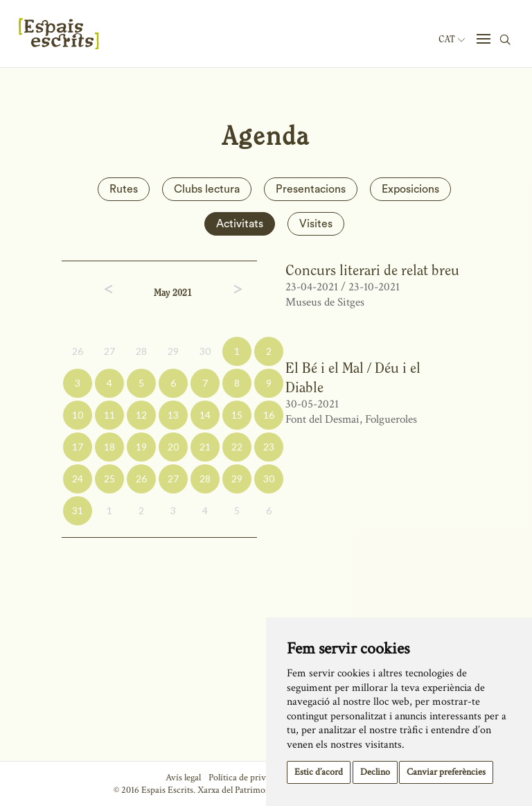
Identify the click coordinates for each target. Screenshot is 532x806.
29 (173, 351)
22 (237, 447)
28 (141, 351)
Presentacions (311, 189)
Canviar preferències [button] (446, 772)
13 (173, 415)
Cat (452, 40)
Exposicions (410, 189)
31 (78, 510)
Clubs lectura (207, 189)
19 (141, 447)
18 (109, 447)
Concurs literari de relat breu (372, 270)
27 (109, 351)
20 (173, 447)
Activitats (240, 224)
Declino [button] (375, 772)
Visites (316, 224)
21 (205, 447)
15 (237, 415)
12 (141, 415)
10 (78, 415)
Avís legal (183, 778)
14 (205, 415)
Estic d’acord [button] (319, 772)
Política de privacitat (248, 778)
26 (78, 351)
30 (205, 351)
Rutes (124, 189)
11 (109, 415)
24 (78, 479)
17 (78, 447)
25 (109, 479)
